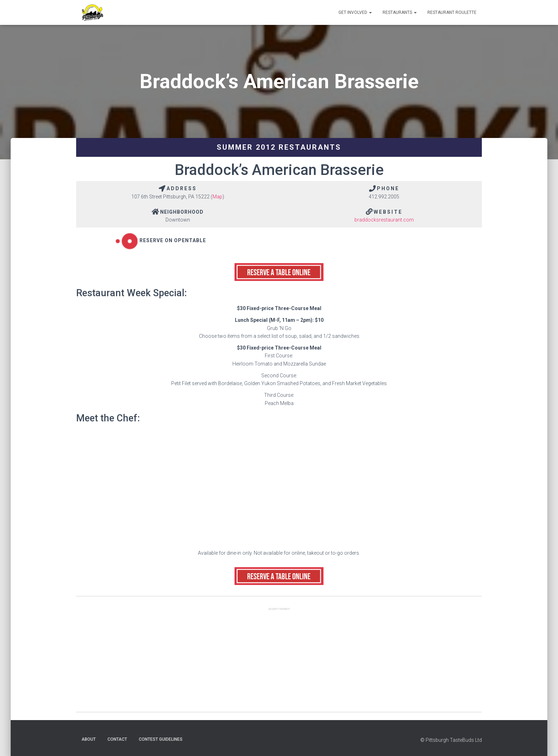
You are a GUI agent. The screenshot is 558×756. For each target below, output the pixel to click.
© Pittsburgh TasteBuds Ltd (451, 740)
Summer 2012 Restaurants (279, 147)
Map (217, 197)
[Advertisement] (279, 662)
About (89, 739)
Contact (117, 739)
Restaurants (400, 12)
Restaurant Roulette (452, 12)
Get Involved (355, 12)
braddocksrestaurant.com (384, 220)
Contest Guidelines (161, 739)
